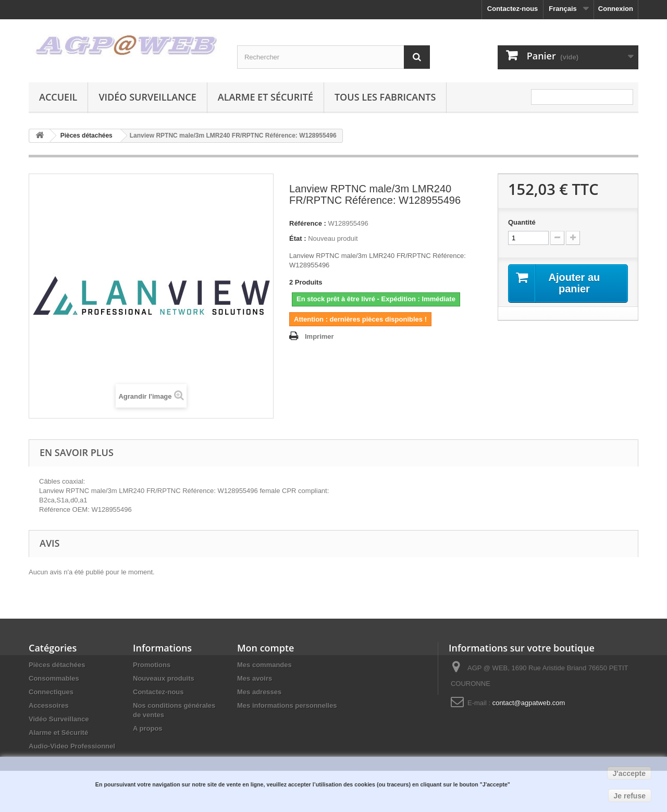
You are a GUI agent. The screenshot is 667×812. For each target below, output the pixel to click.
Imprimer (319, 336)
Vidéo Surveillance (147, 97)
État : (298, 238)
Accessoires (49, 705)
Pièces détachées (57, 665)
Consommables (54, 678)
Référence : (308, 223)
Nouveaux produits (164, 678)
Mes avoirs (255, 678)
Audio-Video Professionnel (72, 746)
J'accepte (629, 773)
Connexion (616, 9)
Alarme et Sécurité (265, 97)
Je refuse (630, 796)
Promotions (152, 665)
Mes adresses (259, 692)
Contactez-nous (513, 9)
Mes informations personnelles (287, 705)
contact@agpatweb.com (529, 703)
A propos (148, 728)
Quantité (522, 222)
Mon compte (265, 648)
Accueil (58, 97)
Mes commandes (264, 665)
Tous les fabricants (385, 97)
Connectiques (51, 692)
